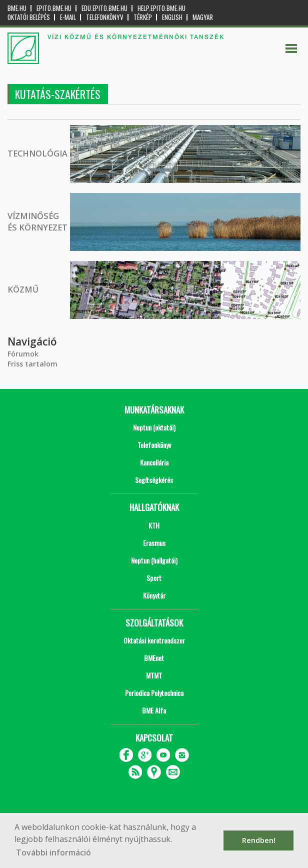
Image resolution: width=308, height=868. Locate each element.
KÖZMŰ (23, 289)
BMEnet (154, 658)
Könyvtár (154, 595)
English (172, 17)
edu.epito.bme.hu (104, 8)
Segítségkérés (154, 480)
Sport (154, 578)
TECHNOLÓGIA (37, 153)
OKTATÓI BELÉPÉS (29, 17)
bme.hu (17, 8)
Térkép (143, 17)
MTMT (154, 675)
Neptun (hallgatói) (154, 560)
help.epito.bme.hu (161, 8)
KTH (154, 525)
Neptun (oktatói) (154, 427)
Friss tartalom (32, 364)
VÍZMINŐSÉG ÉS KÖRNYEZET (37, 222)
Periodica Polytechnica (154, 693)
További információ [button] (53, 852)
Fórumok (23, 354)
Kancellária (154, 462)
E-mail (68, 17)
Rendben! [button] (259, 840)
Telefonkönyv (105, 17)
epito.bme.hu (54, 8)
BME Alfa (154, 710)
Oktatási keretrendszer (154, 640)
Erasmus (154, 543)
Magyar (203, 17)
